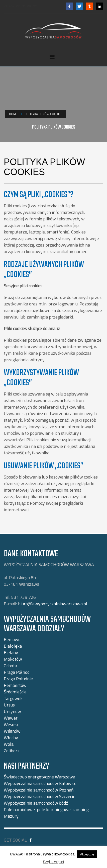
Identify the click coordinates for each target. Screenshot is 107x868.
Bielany (11, 653)
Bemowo (12, 639)
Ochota (10, 666)
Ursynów (12, 711)
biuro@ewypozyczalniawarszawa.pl (53, 604)
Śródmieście (15, 692)
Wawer (11, 718)
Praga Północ (16, 672)
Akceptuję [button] (87, 854)
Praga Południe (18, 679)
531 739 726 (29, 6)
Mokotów (13, 659)
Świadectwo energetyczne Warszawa (39, 777)
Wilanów (12, 731)
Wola (9, 744)
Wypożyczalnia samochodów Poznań (39, 790)
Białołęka (13, 646)
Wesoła (11, 724)
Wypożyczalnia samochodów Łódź (36, 803)
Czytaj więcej (53, 862)
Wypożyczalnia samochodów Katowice (40, 783)
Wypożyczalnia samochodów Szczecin (40, 796)
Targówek (13, 698)
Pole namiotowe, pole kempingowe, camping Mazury (46, 813)
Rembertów (15, 685)
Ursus (9, 705)
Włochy (11, 738)
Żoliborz (12, 751)
